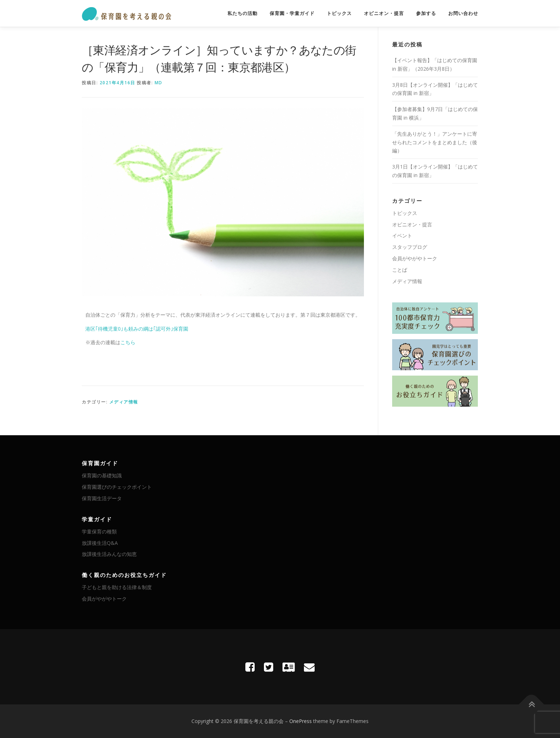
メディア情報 (124, 402)
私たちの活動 (242, 13)
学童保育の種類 (99, 531)
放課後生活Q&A (100, 543)
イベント (402, 235)
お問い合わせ (463, 13)
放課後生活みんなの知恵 (109, 554)
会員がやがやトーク (415, 258)
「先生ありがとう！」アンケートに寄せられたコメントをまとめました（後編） (435, 142)
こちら (128, 342)
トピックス (339, 13)
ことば (400, 270)
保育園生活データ (102, 498)
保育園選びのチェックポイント (117, 487)
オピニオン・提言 (384, 13)
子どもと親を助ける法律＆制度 (117, 587)
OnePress (301, 721)
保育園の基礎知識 (102, 475)
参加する (426, 13)
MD (159, 83)
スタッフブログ (410, 247)
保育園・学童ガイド (292, 13)
